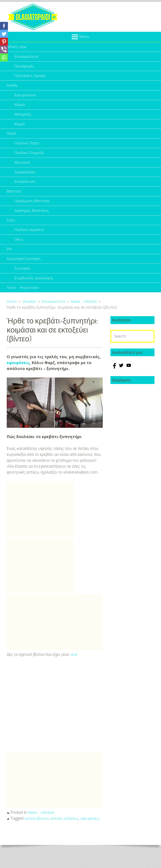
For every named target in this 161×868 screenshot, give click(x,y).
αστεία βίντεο (37, 829)
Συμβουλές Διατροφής (34, 288)
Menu (84, 36)
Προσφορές (25, 67)
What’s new (17, 47)
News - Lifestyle (41, 824)
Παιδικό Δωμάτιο (30, 238)
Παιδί (11, 138)
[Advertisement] (40, 520)
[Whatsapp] (4, 57)
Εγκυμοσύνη (25, 97)
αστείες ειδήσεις (65, 829)
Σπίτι (11, 228)
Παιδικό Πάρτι (27, 148)
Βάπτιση (14, 198)
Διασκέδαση (25, 178)
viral (74, 666)
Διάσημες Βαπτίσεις (32, 218)
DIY (9, 258)
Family (12, 87)
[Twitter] (4, 34)
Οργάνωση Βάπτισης (33, 208)
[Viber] (4, 50)
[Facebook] (4, 26)
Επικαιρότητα (26, 57)
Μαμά (20, 107)
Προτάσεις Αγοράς (31, 77)
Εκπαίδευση (25, 188)
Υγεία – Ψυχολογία (23, 299)
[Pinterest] (4, 42)
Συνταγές (23, 278)
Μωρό (20, 128)
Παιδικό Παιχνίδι (29, 158)
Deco (19, 248)
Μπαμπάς (23, 117)
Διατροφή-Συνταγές (24, 268)
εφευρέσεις (18, 374)
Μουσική (22, 168)
